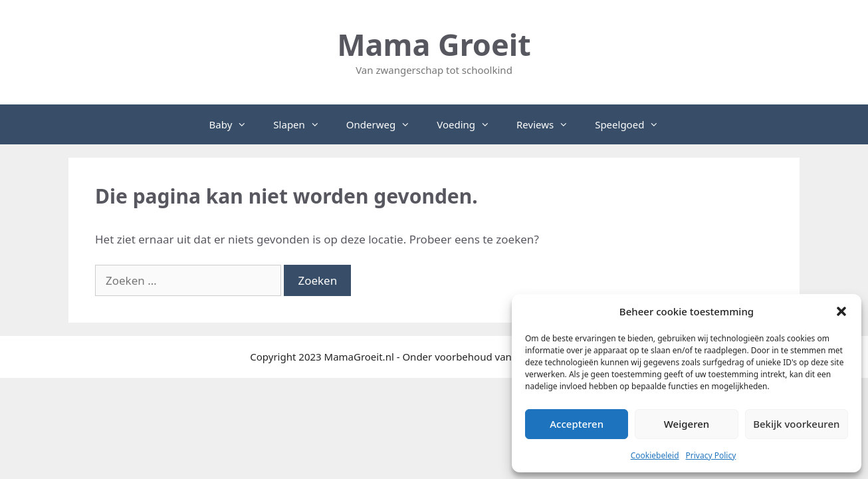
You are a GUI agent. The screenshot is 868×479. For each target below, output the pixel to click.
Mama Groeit (434, 44)
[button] (841, 311)
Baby (235, 124)
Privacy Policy (711, 455)
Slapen (303, 124)
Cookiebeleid (655, 455)
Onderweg (385, 124)
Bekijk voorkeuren (796, 424)
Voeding (470, 124)
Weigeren (687, 424)
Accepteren (577, 424)
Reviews (549, 124)
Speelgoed (633, 124)
